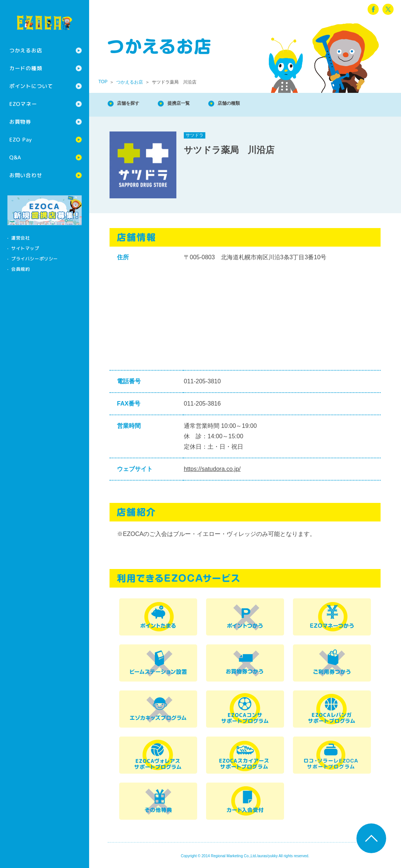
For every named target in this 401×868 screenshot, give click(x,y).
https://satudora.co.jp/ (212, 469)
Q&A (15, 157)
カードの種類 (26, 68)
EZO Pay (21, 139)
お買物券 (20, 122)
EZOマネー (23, 104)
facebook (373, 9)
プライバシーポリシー (35, 259)
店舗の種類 (252, 104)
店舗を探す (134, 104)
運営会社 (20, 238)
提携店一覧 (193, 104)
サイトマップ (25, 248)
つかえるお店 (26, 50)
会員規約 (20, 269)
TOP (103, 82)
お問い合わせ (26, 175)
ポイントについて (31, 86)
